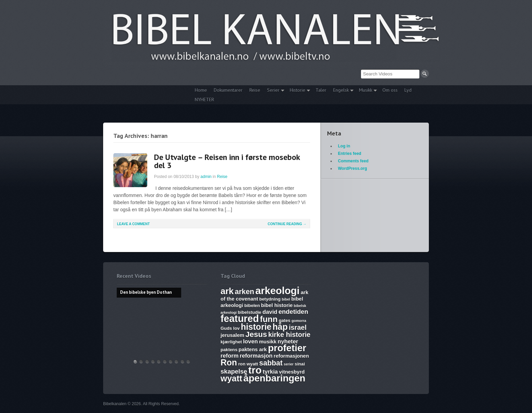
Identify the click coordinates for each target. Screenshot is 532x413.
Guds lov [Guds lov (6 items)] (230, 328)
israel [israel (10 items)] (298, 327)
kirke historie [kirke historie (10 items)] (289, 335)
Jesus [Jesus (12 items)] (256, 334)
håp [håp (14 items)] (280, 327)
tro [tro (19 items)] (255, 370)
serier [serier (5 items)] (289, 364)
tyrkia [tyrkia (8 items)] (270, 372)
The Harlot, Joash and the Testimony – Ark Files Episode (171, 362)
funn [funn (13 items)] (269, 319)
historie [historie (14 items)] (256, 327)
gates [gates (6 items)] (284, 320)
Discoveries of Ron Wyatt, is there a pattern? (153, 362)
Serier (274, 91)
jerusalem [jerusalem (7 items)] (232, 335)
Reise (255, 90)
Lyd (408, 90)
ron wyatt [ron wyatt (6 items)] (248, 364)
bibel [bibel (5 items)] (286, 299)
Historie (298, 91)
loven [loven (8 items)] (250, 342)
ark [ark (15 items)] (227, 291)
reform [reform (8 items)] (230, 356)
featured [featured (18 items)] (240, 319)
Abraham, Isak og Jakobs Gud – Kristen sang (176, 362)
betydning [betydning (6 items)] (270, 299)
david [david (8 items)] (270, 312)
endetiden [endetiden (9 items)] (293, 312)
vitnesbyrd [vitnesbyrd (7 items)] (292, 372)
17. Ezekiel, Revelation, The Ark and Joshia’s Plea (165, 362)
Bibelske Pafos (188, 362)
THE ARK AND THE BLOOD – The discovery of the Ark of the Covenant (147, 362)
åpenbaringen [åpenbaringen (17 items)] (274, 378)
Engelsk (342, 91)
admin (206, 177)
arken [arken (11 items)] (244, 292)
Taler (321, 90)
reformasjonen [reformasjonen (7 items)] (291, 356)
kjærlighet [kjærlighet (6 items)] (231, 342)
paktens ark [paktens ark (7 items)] (253, 349)
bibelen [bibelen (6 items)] (252, 306)
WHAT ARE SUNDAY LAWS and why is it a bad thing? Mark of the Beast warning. (159, 362)
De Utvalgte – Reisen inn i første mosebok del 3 (227, 161)
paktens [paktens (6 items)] (229, 350)
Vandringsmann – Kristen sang (183, 362)
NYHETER (204, 100)
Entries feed (350, 154)
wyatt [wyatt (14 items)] (231, 378)
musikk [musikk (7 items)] (268, 342)
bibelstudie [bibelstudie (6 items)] (250, 312)
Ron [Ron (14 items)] (229, 362)
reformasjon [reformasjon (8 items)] (256, 356)
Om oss (390, 90)
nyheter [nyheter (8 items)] (288, 342)
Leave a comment (133, 224)
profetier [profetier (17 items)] (287, 348)
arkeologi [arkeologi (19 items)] (278, 291)
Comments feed (353, 161)
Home (201, 90)
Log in (344, 146)
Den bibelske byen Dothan (135, 362)
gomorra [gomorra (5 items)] (299, 321)
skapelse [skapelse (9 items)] (234, 371)
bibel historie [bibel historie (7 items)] (277, 305)
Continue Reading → (287, 224)
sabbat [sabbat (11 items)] (271, 363)
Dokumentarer (228, 90)
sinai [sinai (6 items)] (300, 364)
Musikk (366, 91)
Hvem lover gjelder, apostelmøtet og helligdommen (141, 362)
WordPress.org (353, 168)
